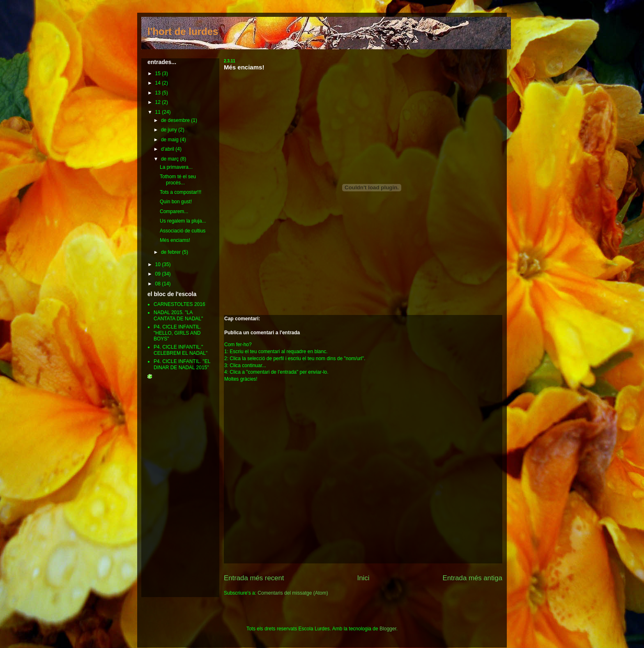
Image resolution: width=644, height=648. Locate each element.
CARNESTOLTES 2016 (179, 304)
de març (171, 159)
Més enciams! (244, 67)
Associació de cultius (183, 231)
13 (159, 93)
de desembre (176, 120)
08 (159, 284)
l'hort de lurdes (183, 31)
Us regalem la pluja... (183, 221)
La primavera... (176, 167)
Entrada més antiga (472, 578)
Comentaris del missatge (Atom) (293, 593)
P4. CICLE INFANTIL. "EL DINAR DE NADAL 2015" (182, 364)
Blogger (388, 629)
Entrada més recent (254, 578)
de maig (170, 140)
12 (159, 102)
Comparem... (174, 211)
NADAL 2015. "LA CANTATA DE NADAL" (178, 315)
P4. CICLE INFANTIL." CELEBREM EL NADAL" (181, 350)
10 (159, 264)
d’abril (168, 149)
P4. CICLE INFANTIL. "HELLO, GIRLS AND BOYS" (177, 333)
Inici (363, 578)
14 (159, 83)
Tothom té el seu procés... (178, 179)
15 (159, 74)
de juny (170, 130)
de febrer (171, 252)
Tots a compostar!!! (181, 192)
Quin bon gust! (176, 202)
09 (159, 274)
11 (159, 112)
